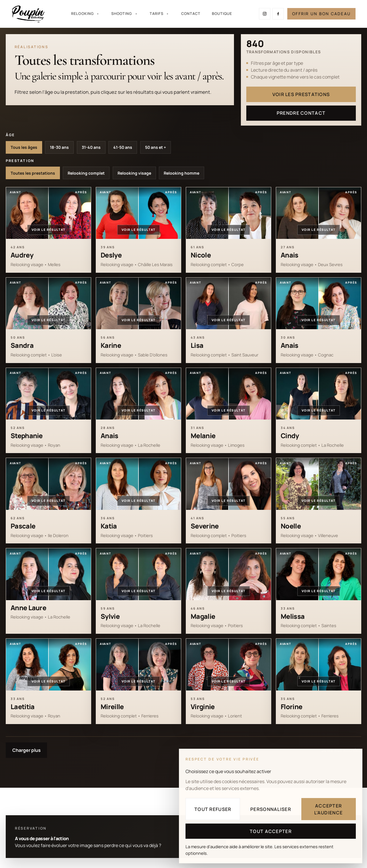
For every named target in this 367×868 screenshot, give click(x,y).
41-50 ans (123, 147)
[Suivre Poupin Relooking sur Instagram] (265, 14)
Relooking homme (181, 173)
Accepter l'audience (328, 809)
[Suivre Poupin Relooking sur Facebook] (278, 14)
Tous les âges (24, 147)
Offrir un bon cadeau (321, 14)
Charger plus (27, 750)
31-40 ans (91, 147)
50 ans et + (156, 147)
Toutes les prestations (33, 173)
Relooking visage (134, 173)
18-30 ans (59, 147)
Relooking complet (86, 173)
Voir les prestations (301, 94)
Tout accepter (271, 831)
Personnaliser (271, 809)
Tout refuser (213, 809)
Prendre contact (301, 113)
